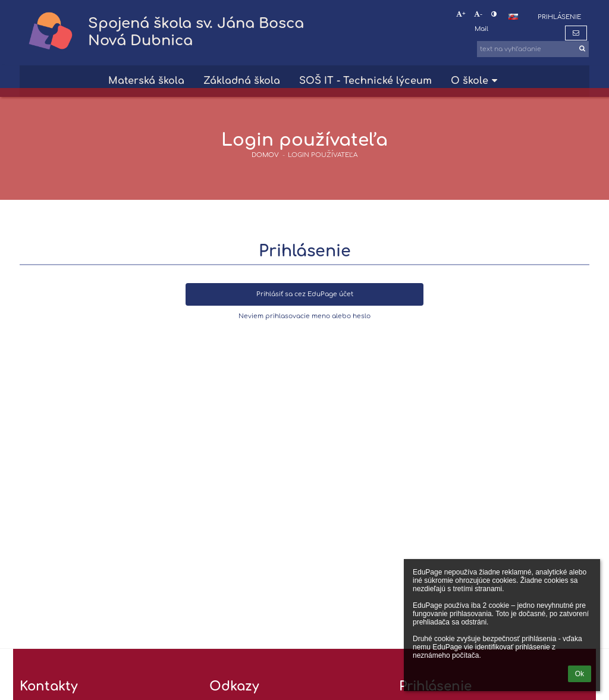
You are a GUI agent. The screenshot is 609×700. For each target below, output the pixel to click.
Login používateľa (323, 155)
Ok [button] (580, 674)
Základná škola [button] (242, 81)
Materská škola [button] (146, 81)
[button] (513, 17)
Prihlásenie (559, 17)
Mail (481, 29)
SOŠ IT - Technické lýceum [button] (365, 81)
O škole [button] (476, 81)
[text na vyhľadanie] (533, 49)
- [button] (478, 14)
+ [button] (461, 14)
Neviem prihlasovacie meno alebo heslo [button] (304, 316)
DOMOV (265, 155)
